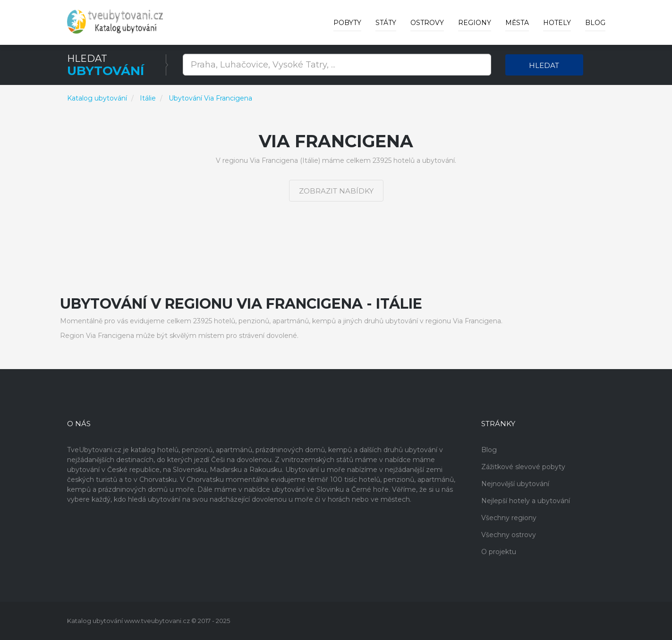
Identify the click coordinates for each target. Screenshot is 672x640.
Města (517, 23)
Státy (386, 23)
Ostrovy (427, 23)
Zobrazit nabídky (336, 191)
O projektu (499, 552)
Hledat (544, 65)
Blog (595, 23)
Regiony (475, 23)
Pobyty (347, 23)
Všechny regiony (509, 518)
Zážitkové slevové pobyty (523, 467)
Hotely (557, 23)
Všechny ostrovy (509, 535)
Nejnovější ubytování (515, 484)
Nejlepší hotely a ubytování (526, 501)
